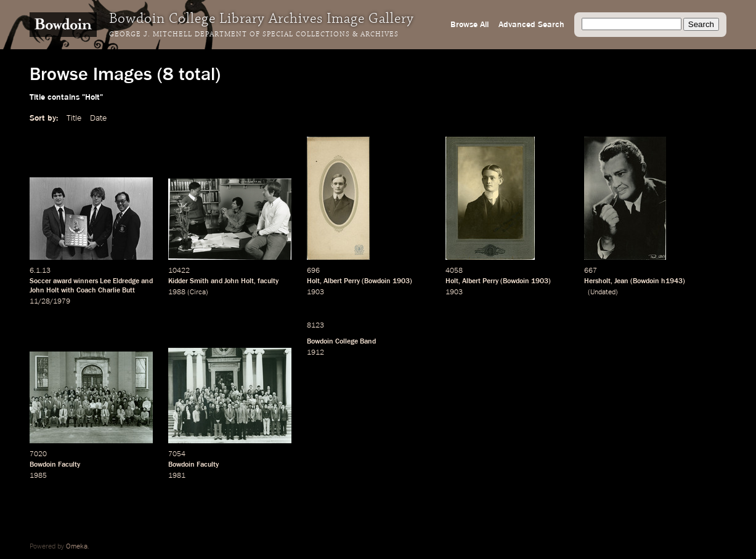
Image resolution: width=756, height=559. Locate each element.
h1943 (672, 281)
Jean (621, 281)
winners (86, 281)
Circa (198, 292)
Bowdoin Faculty (55, 465)
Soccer (40, 281)
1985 (38, 476)
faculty (268, 281)
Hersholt (597, 281)
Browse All (469, 25)
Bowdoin (377, 281)
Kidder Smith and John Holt (211, 281)
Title (74, 118)
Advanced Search (531, 25)
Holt (313, 281)
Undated (603, 292)
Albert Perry (342, 281)
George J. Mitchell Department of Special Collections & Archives (254, 34)
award (62, 281)
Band (368, 342)
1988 (177, 292)
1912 (315, 353)
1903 (401, 281)
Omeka (77, 547)
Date (98, 118)
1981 (177, 476)
